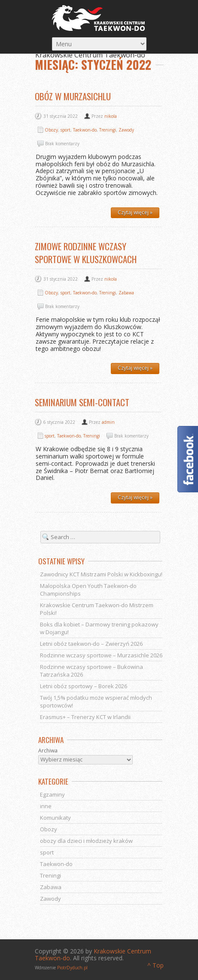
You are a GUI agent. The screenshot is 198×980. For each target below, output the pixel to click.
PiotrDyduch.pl (72, 968)
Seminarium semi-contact (82, 402)
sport (65, 130)
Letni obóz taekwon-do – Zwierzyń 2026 (91, 644)
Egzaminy (52, 794)
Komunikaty (55, 818)
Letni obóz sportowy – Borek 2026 (84, 686)
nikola (111, 116)
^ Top (155, 965)
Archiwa (48, 751)
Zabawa (126, 293)
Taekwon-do (85, 130)
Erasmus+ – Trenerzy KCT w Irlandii (85, 717)
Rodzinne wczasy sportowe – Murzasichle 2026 (101, 655)
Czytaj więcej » (135, 212)
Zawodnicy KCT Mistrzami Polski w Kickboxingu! (101, 574)
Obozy (51, 130)
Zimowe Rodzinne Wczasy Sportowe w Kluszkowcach (86, 253)
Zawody (126, 130)
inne (46, 806)
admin (108, 422)
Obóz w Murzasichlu (73, 96)
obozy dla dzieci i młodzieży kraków (86, 841)
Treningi (108, 130)
